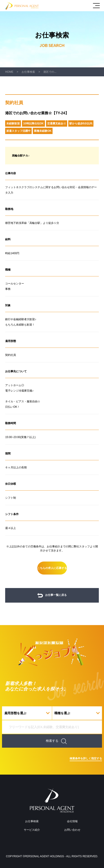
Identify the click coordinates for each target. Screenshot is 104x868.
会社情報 (72, 821)
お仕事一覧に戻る (52, 595)
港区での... (50, 72)
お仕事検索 (28, 72)
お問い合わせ (72, 830)
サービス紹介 (32, 830)
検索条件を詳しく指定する (86, 758)
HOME (9, 72)
